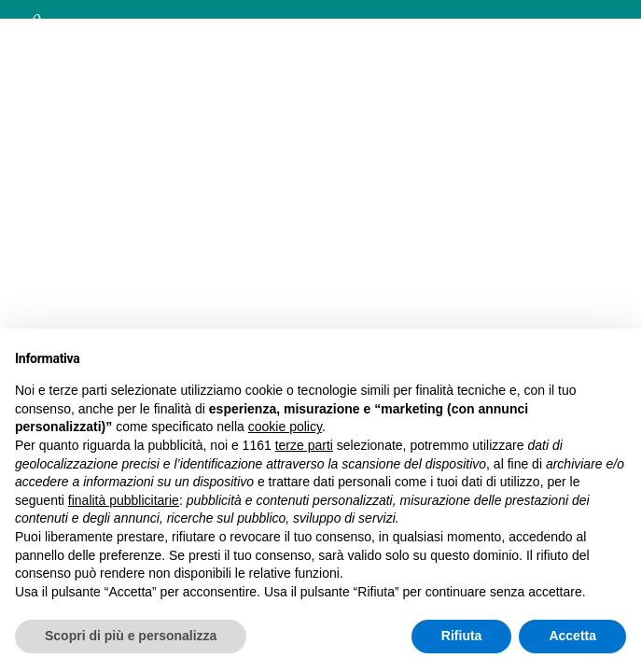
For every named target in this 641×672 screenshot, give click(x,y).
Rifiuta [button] (462, 636)
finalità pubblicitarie (124, 500)
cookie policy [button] (285, 427)
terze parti (304, 445)
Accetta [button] (572, 636)
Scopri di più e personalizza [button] (131, 636)
